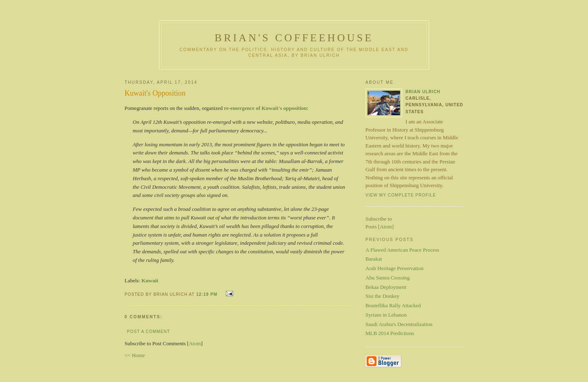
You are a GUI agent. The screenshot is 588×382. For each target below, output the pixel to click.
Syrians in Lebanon (386, 315)
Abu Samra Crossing (388, 278)
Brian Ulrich (423, 92)
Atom (195, 343)
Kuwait (150, 280)
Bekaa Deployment (386, 287)
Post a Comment (148, 332)
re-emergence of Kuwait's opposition (265, 108)
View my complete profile (401, 195)
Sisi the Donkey (382, 296)
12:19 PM (207, 294)
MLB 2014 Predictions (390, 333)
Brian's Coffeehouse (294, 38)
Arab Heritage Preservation (394, 268)
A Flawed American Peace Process (402, 250)
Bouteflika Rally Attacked (393, 305)
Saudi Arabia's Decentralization (399, 324)
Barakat (374, 259)
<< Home (135, 355)
